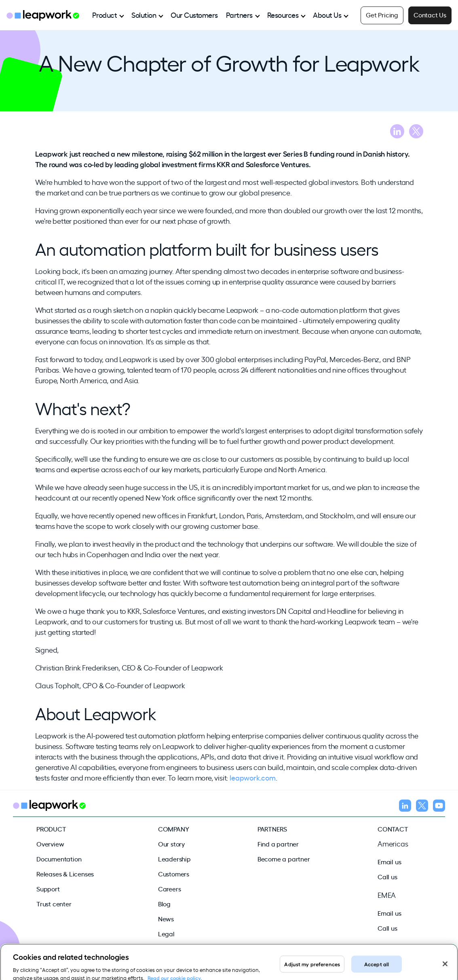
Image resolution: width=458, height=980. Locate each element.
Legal (166, 933)
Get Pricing (382, 15)
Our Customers (194, 15)
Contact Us (430, 15)
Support (48, 889)
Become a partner (284, 859)
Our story (171, 844)
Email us (389, 861)
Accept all (377, 967)
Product (105, 15)
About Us (327, 15)
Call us (387, 876)
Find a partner (278, 844)
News (166, 918)
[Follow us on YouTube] (439, 807)
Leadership (174, 859)
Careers (170, 889)
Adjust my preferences (312, 967)
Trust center (54, 904)
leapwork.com (253, 777)
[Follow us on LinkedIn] (405, 807)
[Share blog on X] (416, 133)
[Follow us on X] (422, 807)
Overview (50, 844)
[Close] (445, 967)
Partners (239, 15)
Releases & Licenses (65, 874)
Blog (164, 904)
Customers (174, 874)
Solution (144, 15)
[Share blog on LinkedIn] (397, 133)
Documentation (59, 859)
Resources (283, 15)
